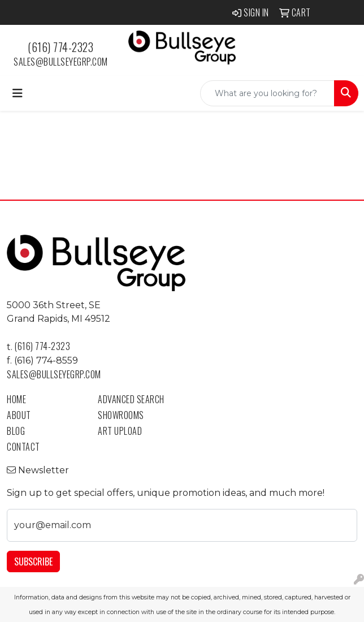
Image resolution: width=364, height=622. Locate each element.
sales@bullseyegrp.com (61, 62)
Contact (23, 447)
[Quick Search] (267, 93)
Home (16, 399)
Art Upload (120, 431)
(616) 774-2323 (60, 47)
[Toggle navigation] (18, 93)
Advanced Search (131, 399)
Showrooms (121, 415)
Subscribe (33, 561)
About (19, 415)
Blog (16, 431)
